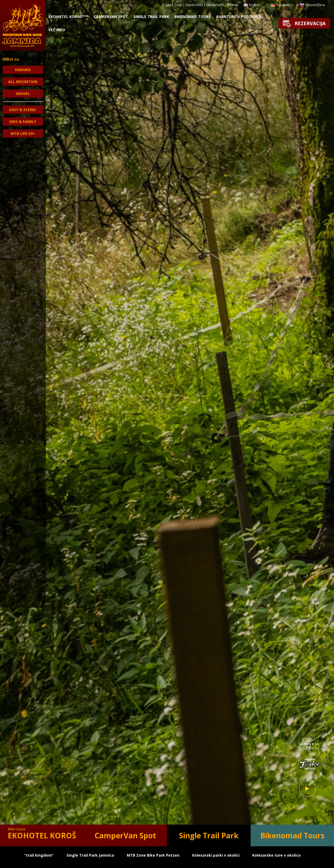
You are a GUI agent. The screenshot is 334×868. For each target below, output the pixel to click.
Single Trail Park (151, 17)
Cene (178, 5)
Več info (57, 30)
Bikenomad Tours (193, 17)
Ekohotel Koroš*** (68, 17)
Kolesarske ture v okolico (276, 855)
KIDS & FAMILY (23, 122)
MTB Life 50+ (23, 133)
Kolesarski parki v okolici (216, 855)
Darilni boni (194, 5)
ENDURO (23, 70)
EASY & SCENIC (23, 110)
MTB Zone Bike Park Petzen (153, 855)
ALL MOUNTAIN (23, 82)
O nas (167, 5)
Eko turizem (215, 5)
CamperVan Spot (111, 17)
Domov (233, 5)
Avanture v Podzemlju (239, 17)
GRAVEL (23, 94)
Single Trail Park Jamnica (90, 855)
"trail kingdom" (39, 855)
